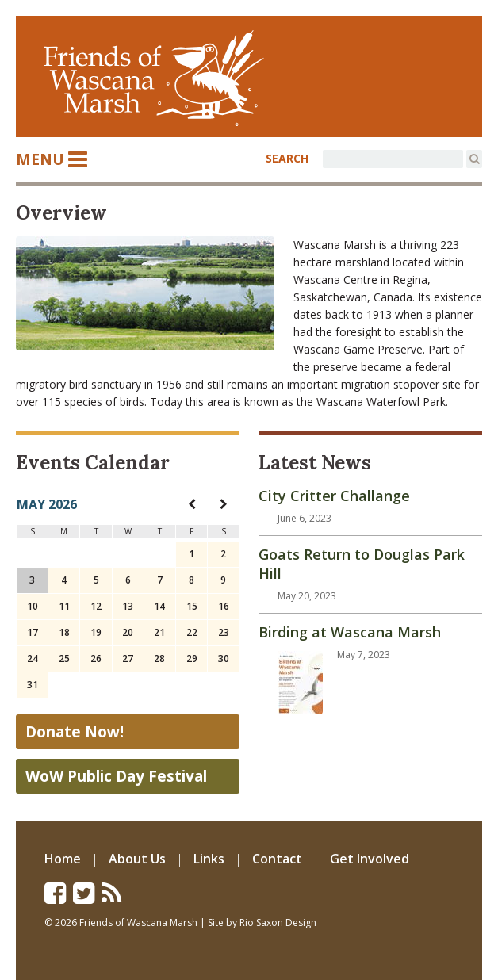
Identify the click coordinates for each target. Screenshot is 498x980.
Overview (61, 213)
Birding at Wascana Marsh (350, 632)
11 (64, 606)
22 (192, 632)
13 (128, 606)
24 (33, 658)
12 (96, 606)
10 (33, 606)
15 (192, 606)
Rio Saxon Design (278, 923)
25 (64, 658)
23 (224, 632)
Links (209, 859)
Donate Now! (75, 732)
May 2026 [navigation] (47, 504)
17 (33, 632)
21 (159, 632)
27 (128, 658)
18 (64, 632)
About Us (137, 859)
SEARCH (287, 158)
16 (224, 606)
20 (128, 632)
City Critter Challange (334, 496)
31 (33, 685)
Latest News (315, 463)
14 (159, 606)
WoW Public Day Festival (116, 776)
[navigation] (192, 504)
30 (224, 658)
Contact (277, 859)
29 (192, 658)
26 (96, 658)
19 (96, 632)
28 (159, 658)
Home (63, 859)
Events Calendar (93, 463)
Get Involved (370, 859)
